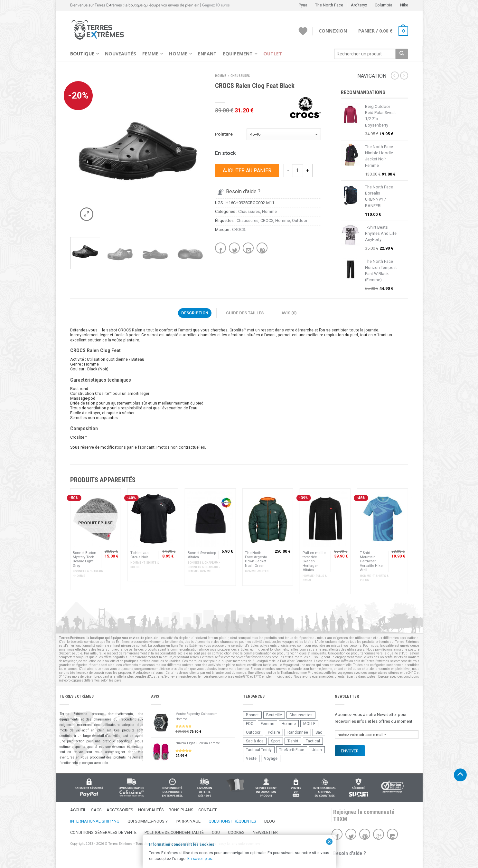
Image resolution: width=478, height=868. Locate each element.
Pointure (224, 134)
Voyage (271, 758)
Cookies (236, 832)
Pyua (303, 5)
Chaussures (240, 76)
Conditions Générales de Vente (103, 832)
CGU (216, 832)
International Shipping (95, 821)
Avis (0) (289, 313)
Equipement (238, 54)
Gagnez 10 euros (216, 5)
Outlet (273, 54)
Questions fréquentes (232, 821)
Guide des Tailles (245, 313)
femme (327, 669)
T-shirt (293, 741)
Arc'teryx (359, 5)
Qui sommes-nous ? (148, 821)
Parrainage (188, 821)
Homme (178, 54)
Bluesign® (260, 661)
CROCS (267, 220)
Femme (150, 54)
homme (315, 669)
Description (195, 313)
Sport (276, 741)
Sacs (96, 810)
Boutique (82, 54)
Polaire (274, 732)
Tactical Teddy (259, 750)
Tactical (313, 741)
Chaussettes (301, 715)
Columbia (384, 5)
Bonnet (252, 715)
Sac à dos (255, 741)
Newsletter (265, 832)
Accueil (78, 810)
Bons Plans (181, 810)
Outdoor (300, 220)
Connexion (333, 31)
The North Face (329, 5)
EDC (250, 724)
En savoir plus (200, 859)
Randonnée (298, 732)
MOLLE (309, 724)
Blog (270, 821)
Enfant (207, 54)
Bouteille (274, 715)
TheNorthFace (292, 750)
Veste (251, 758)
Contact (207, 810)
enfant (338, 669)
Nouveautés (121, 54)
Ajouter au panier (247, 171)
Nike (404, 5)
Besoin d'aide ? (238, 191)
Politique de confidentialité (174, 832)
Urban (317, 750)
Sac (319, 732)
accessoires (151, 665)
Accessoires (120, 810)
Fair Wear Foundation (296, 661)
